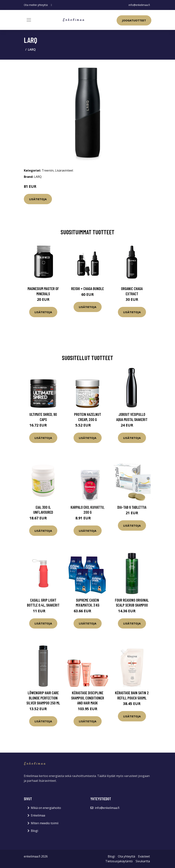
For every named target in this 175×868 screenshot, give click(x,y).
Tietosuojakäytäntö (119, 861)
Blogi (34, 831)
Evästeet (144, 856)
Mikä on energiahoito (46, 808)
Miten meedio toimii (45, 823)
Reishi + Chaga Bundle (87, 289)
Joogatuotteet (134, 20)
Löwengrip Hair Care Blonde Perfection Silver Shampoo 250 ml (43, 698)
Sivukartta (143, 861)
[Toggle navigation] (29, 20)
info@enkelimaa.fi (139, 5)
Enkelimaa (38, 815)
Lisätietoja (38, 199)
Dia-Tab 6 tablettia (132, 507)
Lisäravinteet (64, 170)
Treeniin (48, 170)
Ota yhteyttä (126, 856)
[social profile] (51, 5)
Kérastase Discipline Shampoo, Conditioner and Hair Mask (88, 698)
